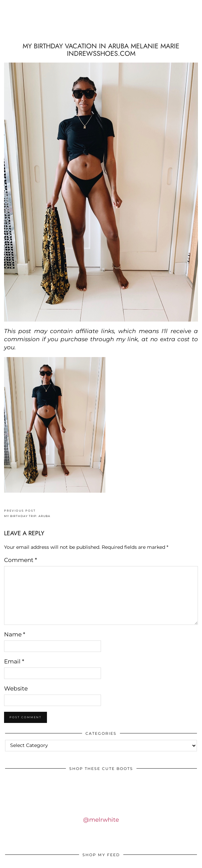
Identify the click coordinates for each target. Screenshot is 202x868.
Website (16, 688)
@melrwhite (101, 820)
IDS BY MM (101, 28)
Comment (21, 560)
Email (14, 661)
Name (15, 634)
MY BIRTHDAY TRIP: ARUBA (27, 513)
